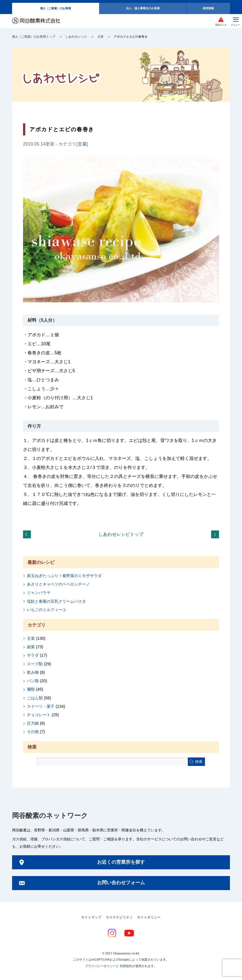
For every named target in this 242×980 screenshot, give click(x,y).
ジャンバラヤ (39, 593)
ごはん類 (35, 698)
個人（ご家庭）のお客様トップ (34, 37)
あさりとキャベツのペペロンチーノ (58, 584)
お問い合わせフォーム (121, 883)
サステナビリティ (119, 917)
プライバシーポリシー (101, 966)
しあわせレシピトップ (121, 534)
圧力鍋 (33, 723)
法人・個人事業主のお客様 (143, 8)
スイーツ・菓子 (41, 706)
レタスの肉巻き (216, 535)
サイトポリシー (149, 917)
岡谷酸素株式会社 (36, 21)
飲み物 (33, 672)
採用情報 (208, 8)
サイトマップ (91, 917)
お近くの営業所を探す (121, 862)
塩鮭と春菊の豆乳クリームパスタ (56, 601)
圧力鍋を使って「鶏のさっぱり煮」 (28, 535)
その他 (33, 732)
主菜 (101, 37)
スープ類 (35, 664)
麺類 (31, 689)
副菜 (31, 647)
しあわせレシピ (76, 37)
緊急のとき (221, 25)
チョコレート (39, 715)
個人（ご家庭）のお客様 (56, 8)
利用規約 (126, 966)
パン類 (33, 681)
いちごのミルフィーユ (47, 610)
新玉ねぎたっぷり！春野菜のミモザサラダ (64, 576)
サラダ (33, 655)
